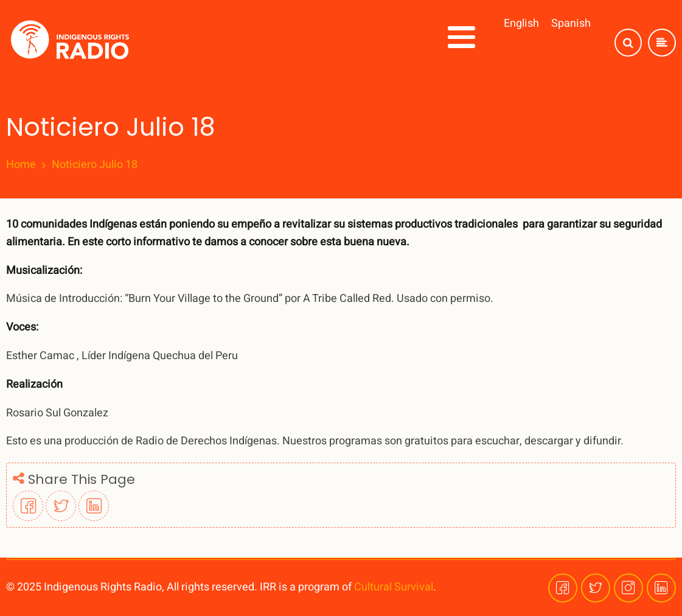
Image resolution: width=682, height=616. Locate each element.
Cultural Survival (394, 587)
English (521, 23)
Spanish (571, 23)
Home (21, 165)
